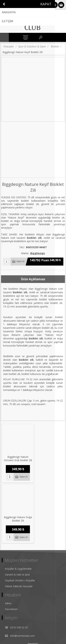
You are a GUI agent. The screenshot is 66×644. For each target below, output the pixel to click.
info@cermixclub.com (22, 573)
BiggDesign (38, 253)
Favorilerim (11, 547)
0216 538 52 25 (19, 565)
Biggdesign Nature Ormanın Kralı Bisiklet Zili (17, 458)
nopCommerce (38, 631)
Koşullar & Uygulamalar (18, 506)
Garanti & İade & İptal (17, 512)
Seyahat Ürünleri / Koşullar (20, 518)
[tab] (33, 279)
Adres (8, 541)
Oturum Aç (55, 5)
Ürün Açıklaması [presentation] (33, 279)
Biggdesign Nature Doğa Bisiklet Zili (49, 457)
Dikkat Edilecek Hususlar (19, 524)
